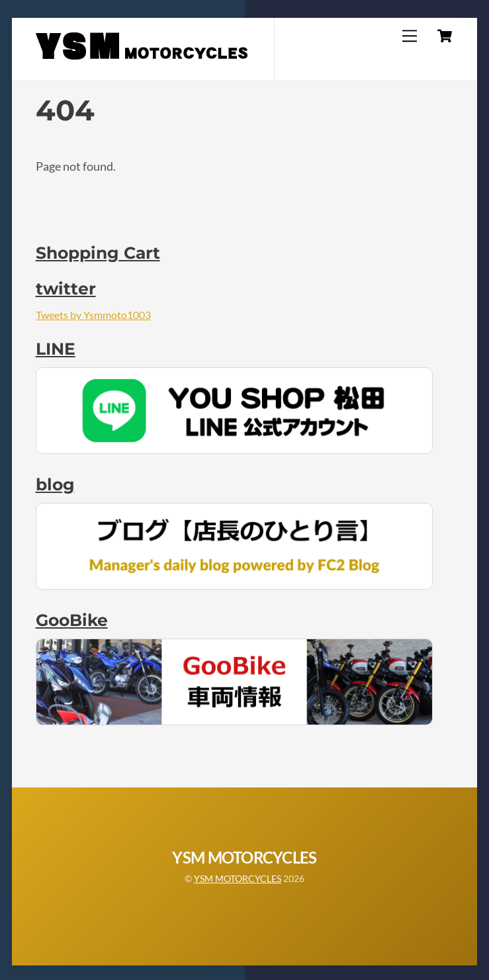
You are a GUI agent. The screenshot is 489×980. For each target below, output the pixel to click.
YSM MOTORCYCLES (238, 878)
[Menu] (410, 35)
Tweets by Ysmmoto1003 (93, 315)
